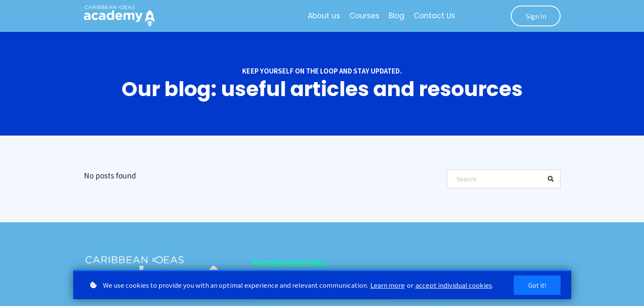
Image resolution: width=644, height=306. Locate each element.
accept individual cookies (454, 285)
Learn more (388, 285)
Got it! (537, 285)
